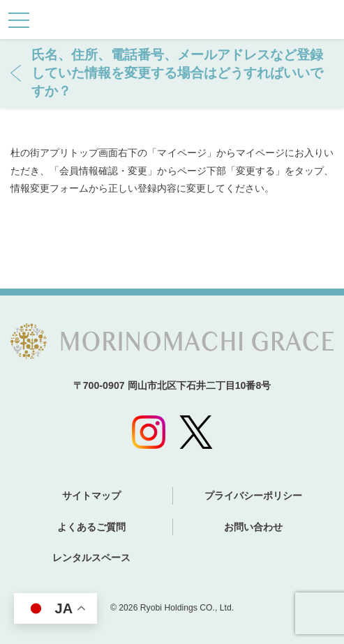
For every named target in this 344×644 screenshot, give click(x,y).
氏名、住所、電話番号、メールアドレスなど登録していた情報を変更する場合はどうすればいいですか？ (177, 73)
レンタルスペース (91, 558)
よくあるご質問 (91, 527)
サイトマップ (91, 496)
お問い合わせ (253, 527)
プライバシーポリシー (253, 496)
